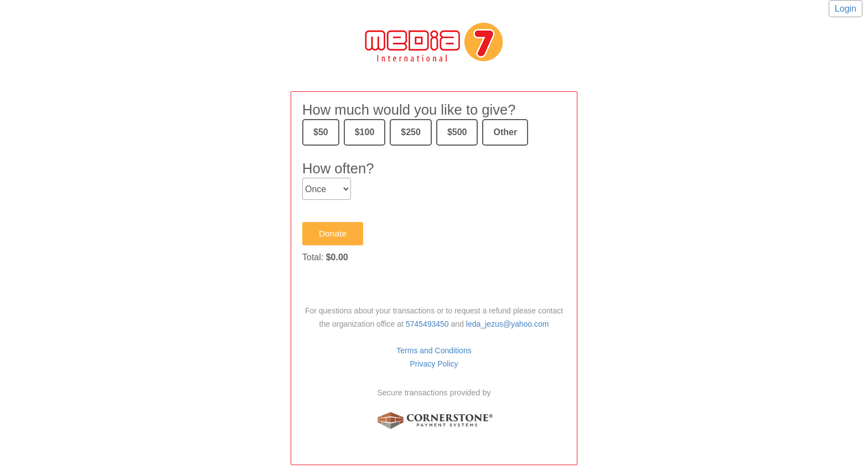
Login (846, 9)
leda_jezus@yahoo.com (508, 324)
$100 (365, 132)
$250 (411, 132)
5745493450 (427, 324)
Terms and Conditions (434, 351)
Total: (325, 257)
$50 (321, 132)
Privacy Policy (434, 364)
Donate (333, 233)
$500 (457, 132)
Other (505, 132)
